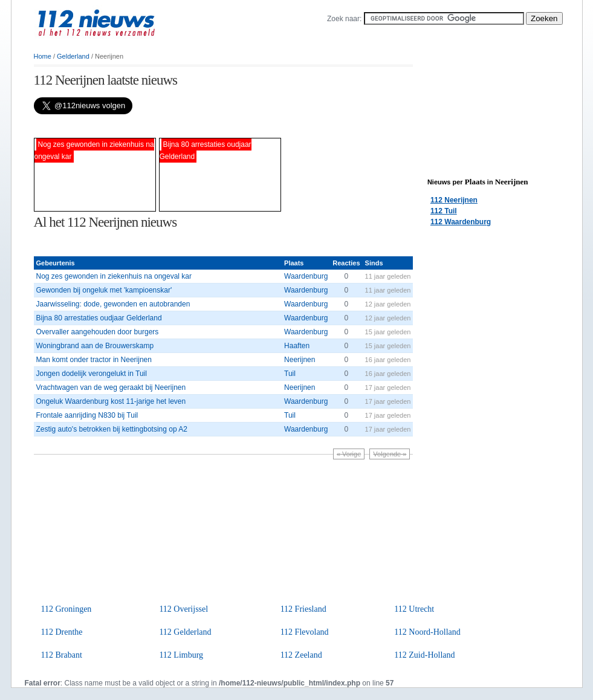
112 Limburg (181, 655)
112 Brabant (62, 655)
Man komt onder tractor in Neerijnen (94, 360)
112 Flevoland (305, 632)
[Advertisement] (175, 126)
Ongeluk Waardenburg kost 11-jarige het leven (111, 401)
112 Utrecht (414, 609)
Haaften (297, 346)
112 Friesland (303, 609)
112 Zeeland (301, 655)
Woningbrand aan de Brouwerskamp (95, 346)
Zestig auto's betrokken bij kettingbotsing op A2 (112, 429)
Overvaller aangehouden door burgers (98, 332)
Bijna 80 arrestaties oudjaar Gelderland (99, 318)
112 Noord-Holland (427, 632)
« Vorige (349, 454)
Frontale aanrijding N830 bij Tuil (87, 415)
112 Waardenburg (461, 222)
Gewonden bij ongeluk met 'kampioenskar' (104, 290)
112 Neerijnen (454, 200)
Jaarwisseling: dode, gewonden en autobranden (113, 304)
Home (43, 56)
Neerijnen (300, 360)
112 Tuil (444, 211)
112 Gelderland (185, 632)
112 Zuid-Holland (424, 655)
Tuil (290, 374)
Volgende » (390, 454)
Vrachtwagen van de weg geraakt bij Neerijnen (111, 387)
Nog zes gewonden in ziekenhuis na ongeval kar (114, 276)
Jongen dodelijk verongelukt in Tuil (92, 374)
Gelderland (73, 56)
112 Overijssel (183, 609)
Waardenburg (306, 276)
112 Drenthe (62, 632)
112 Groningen (66, 609)
